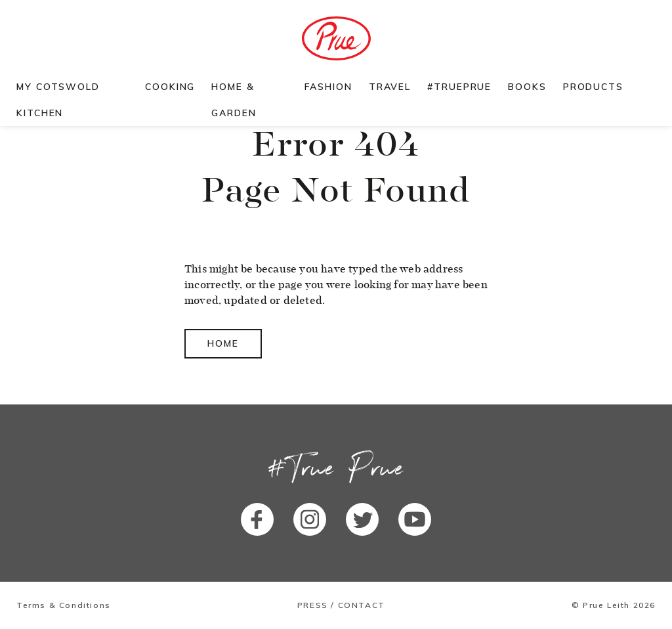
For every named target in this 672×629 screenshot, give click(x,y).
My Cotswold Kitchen (58, 100)
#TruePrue (459, 87)
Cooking (170, 87)
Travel (390, 87)
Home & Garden (234, 100)
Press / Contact (341, 605)
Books (527, 87)
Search (648, 87)
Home (223, 343)
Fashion (328, 87)
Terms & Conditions (64, 605)
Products (593, 87)
